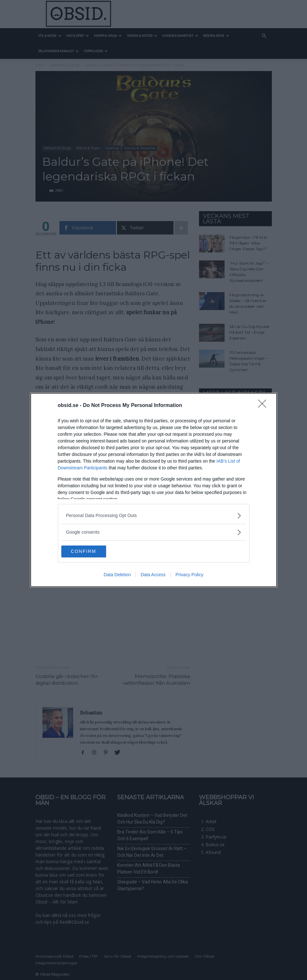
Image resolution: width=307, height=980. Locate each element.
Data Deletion (117, 575)
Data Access (153, 575)
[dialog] (154, 490)
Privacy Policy (189, 575)
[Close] (264, 405)
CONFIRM (92, 552)
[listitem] (154, 515)
